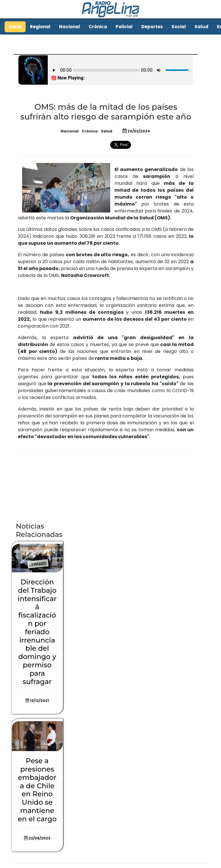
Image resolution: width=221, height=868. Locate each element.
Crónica (98, 27)
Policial (124, 27)
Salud (201, 27)
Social (179, 27)
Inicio (15, 27)
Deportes (152, 27)
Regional (40, 27)
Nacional (69, 27)
